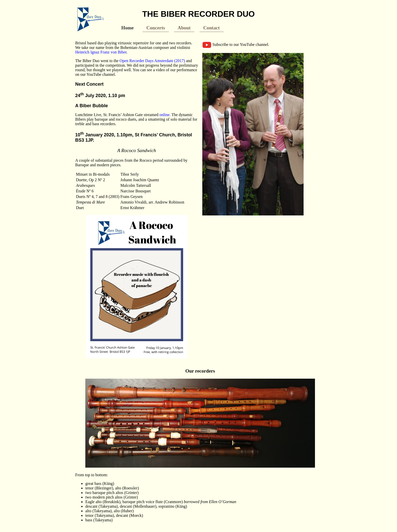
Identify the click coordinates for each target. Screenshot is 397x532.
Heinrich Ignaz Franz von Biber (101, 52)
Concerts (156, 28)
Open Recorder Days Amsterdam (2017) (152, 61)
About (184, 28)
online (165, 115)
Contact (212, 28)
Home (127, 28)
